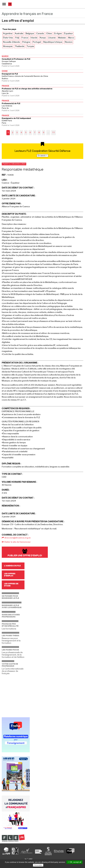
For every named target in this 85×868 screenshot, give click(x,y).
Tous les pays (9, 29)
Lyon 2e (42, 91)
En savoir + (42, 156)
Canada (40, 34)
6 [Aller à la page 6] (30, 133)
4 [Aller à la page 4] (21, 133)
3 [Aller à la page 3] (17, 133)
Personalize (38, 865)
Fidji (17, 38)
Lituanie (52, 38)
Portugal (37, 42)
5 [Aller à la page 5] (26, 133)
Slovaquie (8, 46)
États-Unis (8, 38)
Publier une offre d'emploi (25, 553)
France (25, 38)
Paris (42, 120)
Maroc (71, 38)
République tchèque (53, 42)
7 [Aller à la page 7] (35, 133)
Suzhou (42, 76)
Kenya (43, 38)
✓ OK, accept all (74, 862)
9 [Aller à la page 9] (44, 133)
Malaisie (62, 38)
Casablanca (42, 61)
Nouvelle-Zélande (11, 42)
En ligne (58, 34)
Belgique (30, 34)
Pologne (26, 42)
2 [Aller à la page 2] (13, 133)
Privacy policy (49, 865)
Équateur (69, 34)
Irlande (34, 38)
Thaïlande (20, 46)
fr (10, 4)
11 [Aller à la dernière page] (54, 133)
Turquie (30, 46)
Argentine (8, 34)
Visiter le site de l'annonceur (16, 542)
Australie (19, 34)
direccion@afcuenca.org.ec (16, 538)
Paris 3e (42, 105)
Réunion (69, 42)
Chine (49, 34)
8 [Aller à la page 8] (39, 133)
